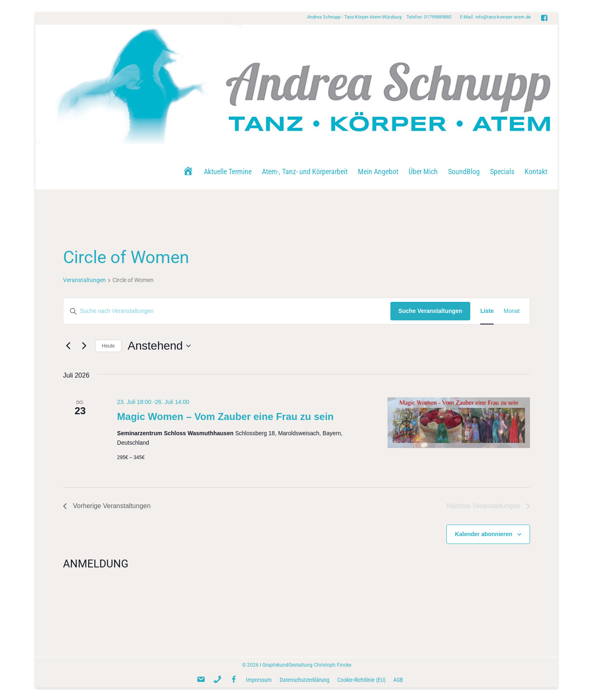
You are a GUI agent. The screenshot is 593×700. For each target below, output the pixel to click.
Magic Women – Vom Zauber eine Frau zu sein (225, 416)
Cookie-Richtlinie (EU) (361, 680)
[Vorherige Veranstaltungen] (68, 346)
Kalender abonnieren (484, 534)
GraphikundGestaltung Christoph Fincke (307, 665)
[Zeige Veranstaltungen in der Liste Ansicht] (487, 311)
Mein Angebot (378, 171)
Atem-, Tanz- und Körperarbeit (305, 171)
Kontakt (536, 171)
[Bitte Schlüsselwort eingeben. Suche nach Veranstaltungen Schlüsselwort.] (227, 311)
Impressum (259, 680)
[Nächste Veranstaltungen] (84, 346)
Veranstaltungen (84, 280)
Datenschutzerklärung (305, 680)
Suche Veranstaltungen (431, 311)
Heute (108, 346)
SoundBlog (464, 171)
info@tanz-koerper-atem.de (503, 17)
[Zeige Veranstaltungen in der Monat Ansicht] (512, 311)
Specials (502, 171)
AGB (398, 680)
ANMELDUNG (96, 564)
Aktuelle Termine (228, 171)
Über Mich (423, 171)
